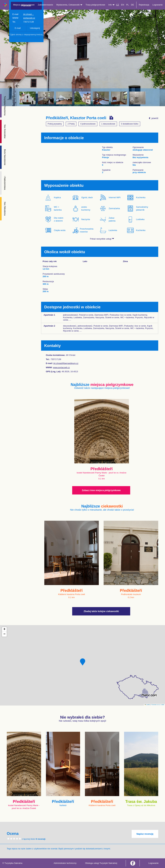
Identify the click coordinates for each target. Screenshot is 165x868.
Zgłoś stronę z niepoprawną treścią (26, 35)
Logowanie (158, 5)
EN (123, 5)
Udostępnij (35, 28)
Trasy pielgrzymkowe (95, 5)
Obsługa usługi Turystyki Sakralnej (101, 863)
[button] (83, 662)
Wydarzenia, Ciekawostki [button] (69, 5)
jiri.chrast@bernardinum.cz (66, 363)
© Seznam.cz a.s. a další (158, 705)
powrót (153, 118)
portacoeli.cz (29, 18)
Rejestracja (144, 5)
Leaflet (147, 705)
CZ (118, 5)
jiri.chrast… (29, 14)
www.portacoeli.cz (61, 367)
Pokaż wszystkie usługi (102, 239)
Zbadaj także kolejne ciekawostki (101, 611)
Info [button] (112, 5)
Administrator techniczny (65, 863)
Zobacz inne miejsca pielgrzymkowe (101, 490)
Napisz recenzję (145, 834)
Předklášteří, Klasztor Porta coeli (76, 118)
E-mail (18, 28)
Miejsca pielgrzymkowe (24, 5)
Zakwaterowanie (46, 5)
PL (127, 5)
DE (132, 5)
